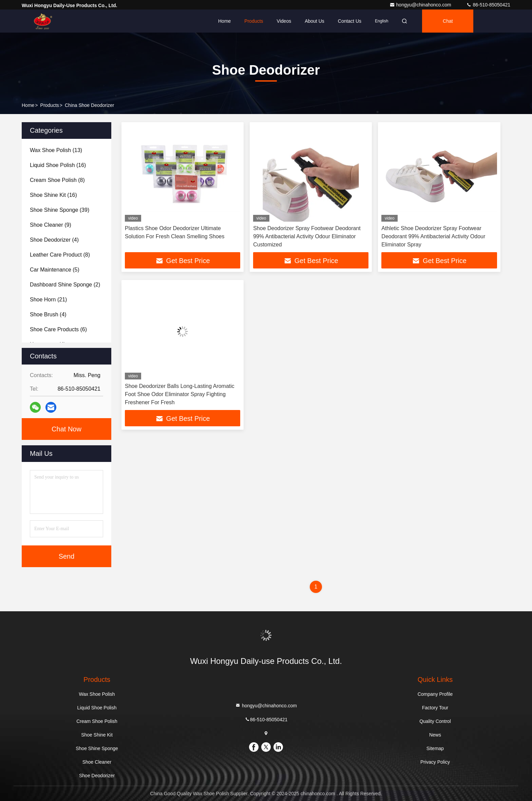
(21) (48, 300)
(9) (51, 225)
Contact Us (350, 21)
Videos (284, 21)
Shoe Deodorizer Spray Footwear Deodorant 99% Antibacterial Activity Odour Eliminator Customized (307, 236)
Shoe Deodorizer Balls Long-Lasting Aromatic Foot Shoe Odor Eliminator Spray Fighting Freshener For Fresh (180, 394)
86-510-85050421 (488, 5)
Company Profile (435, 694)
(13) (56, 150)
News (435, 735)
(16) (58, 165)
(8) (57, 180)
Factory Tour (435, 708)
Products (254, 21)
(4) (54, 240)
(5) (55, 270)
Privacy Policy (435, 762)
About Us (315, 21)
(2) (65, 285)
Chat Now (66, 429)
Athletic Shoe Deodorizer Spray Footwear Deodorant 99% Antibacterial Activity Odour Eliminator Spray (433, 236)
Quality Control (435, 721)
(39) (60, 210)
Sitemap (435, 748)
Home (224, 21)
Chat (448, 21)
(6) (58, 329)
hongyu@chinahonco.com (421, 5)
